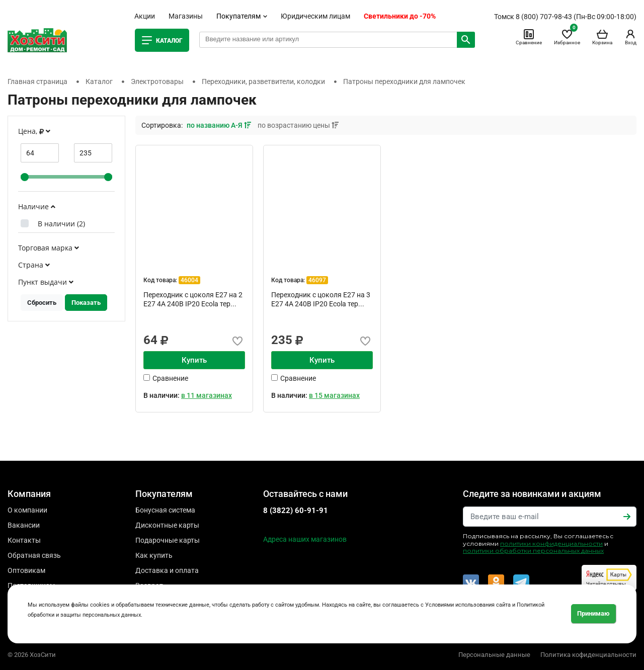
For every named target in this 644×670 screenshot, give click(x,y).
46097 (317, 280)
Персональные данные (494, 655)
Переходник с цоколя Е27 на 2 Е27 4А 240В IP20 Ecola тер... (193, 299)
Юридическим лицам (315, 16)
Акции (145, 16)
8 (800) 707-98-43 (544, 17)
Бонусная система (165, 510)
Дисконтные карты (167, 525)
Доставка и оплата (167, 570)
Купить (194, 360)
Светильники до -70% (400, 16)
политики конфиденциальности (551, 543)
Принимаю (593, 613)
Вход (630, 37)
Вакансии (24, 525)
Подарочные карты (168, 540)
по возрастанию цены (298, 125)
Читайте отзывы (609, 577)
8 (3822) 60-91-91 (296, 511)
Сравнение (529, 37)
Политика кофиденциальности (588, 655)
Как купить (154, 555)
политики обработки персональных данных (533, 551)
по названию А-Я (220, 125)
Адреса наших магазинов (305, 539)
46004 (189, 280)
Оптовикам (26, 570)
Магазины (186, 16)
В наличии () (61, 224)
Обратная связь (34, 555)
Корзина (602, 37)
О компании (27, 510)
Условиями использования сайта (468, 605)
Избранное (567, 37)
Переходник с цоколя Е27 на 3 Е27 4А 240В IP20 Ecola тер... (321, 299)
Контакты (24, 540)
